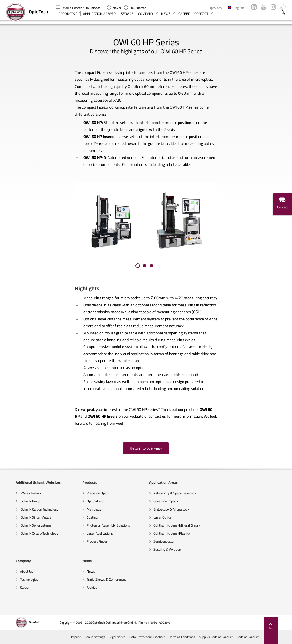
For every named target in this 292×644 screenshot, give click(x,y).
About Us (217, 493)
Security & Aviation (158, 549)
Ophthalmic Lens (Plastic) (162, 533)
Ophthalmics (86, 501)
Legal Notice (126, 637)
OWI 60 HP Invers (103, 416)
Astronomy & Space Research (165, 493)
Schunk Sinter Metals (26, 517)
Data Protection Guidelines (157, 637)
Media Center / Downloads (79, 8)
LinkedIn (254, 7)
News (114, 8)
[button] (138, 266)
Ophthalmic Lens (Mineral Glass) (167, 525)
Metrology (85, 509)
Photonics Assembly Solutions (99, 525)
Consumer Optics (156, 501)
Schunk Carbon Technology (30, 509)
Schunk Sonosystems (26, 525)
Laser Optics (153, 517)
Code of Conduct (257, 637)
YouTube (264, 7)
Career (215, 509)
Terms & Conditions (191, 637)
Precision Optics (89, 493)
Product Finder (88, 541)
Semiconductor (155, 541)
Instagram (273, 7)
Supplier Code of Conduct (225, 637)
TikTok (283, 7)
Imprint (85, 637)
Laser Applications (90, 533)
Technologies (220, 501)
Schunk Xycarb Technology (30, 533)
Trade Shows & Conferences (31, 579)
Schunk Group (21, 501)
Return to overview (146, 448)
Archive (16, 587)
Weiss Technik (21, 493)
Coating (83, 517)
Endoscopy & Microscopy (162, 509)
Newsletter (135, 8)
